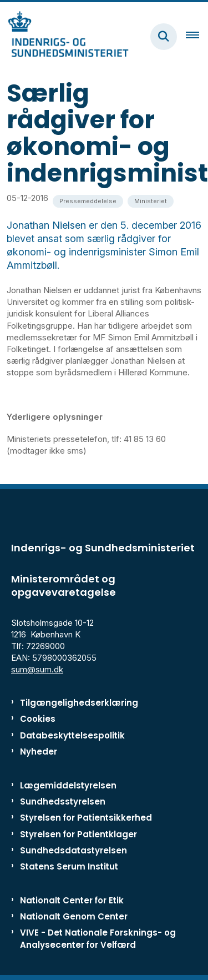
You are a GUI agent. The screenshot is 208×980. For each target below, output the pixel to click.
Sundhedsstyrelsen (63, 801)
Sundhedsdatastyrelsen (73, 850)
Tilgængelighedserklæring (79, 703)
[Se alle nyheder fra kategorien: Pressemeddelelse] (88, 201)
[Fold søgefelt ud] (164, 37)
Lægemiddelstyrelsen (68, 785)
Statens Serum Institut (69, 866)
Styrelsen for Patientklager (78, 834)
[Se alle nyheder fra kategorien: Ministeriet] (151, 201)
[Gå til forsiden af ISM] (64, 36)
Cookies (38, 719)
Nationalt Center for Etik (72, 900)
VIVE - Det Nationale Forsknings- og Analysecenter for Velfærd (98, 938)
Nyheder (39, 752)
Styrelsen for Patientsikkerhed (86, 818)
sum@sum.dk (37, 669)
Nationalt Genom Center (74, 916)
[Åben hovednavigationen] (197, 37)
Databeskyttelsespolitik (72, 735)
